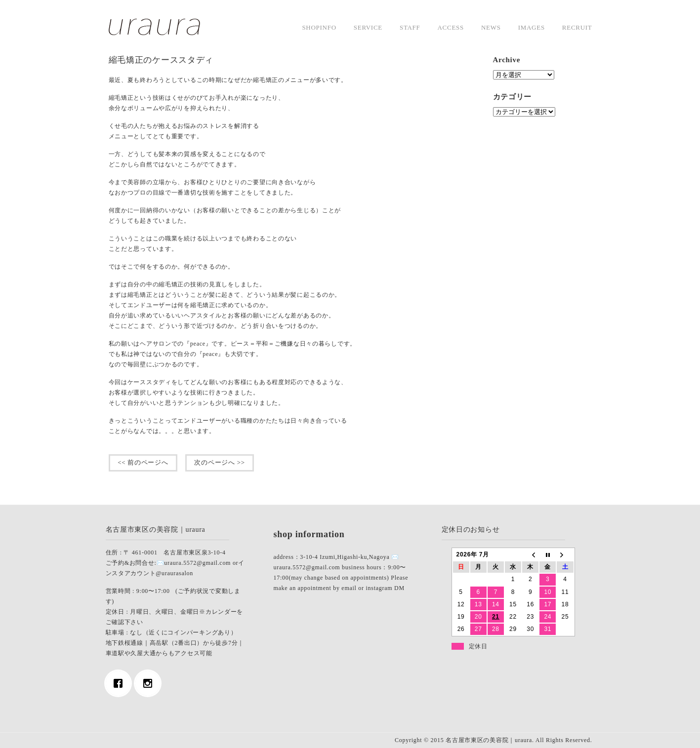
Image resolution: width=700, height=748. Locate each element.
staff (410, 27)
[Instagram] (150, 683)
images (532, 27)
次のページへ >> (220, 462)
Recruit (577, 27)
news (491, 27)
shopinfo (319, 27)
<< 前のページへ (143, 462)
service (368, 27)
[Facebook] (121, 683)
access (451, 27)
